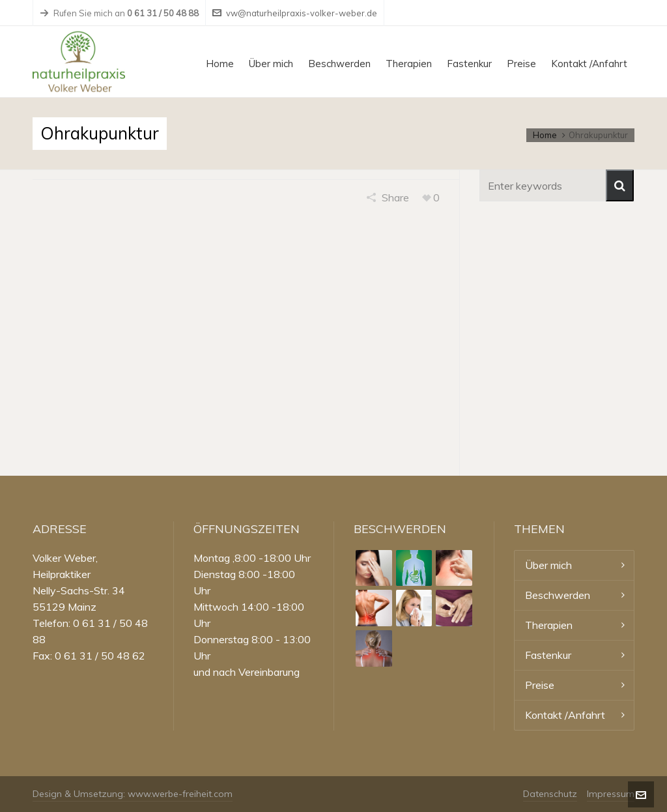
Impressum (611, 794)
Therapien (549, 625)
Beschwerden (558, 595)
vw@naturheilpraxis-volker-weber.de (295, 13)
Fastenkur (548, 655)
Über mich (548, 565)
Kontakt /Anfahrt (565, 715)
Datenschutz (550, 794)
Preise (540, 685)
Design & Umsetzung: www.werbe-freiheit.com (133, 794)
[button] (620, 185)
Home (545, 135)
